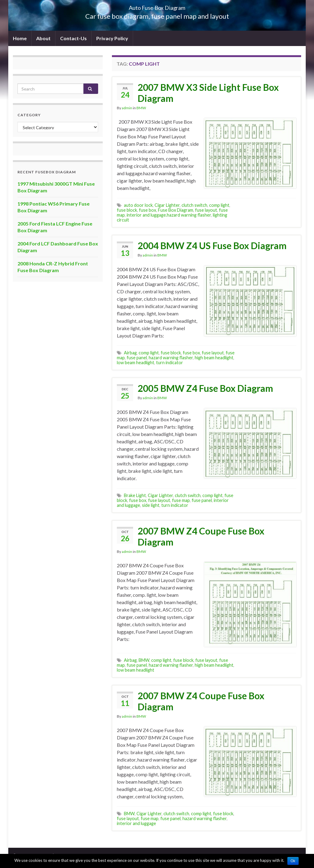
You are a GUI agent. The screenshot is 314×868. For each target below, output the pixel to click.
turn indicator (170, 363)
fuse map (181, 500)
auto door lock (138, 205)
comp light (219, 205)
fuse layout (206, 210)
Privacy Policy (112, 38)
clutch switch (194, 205)
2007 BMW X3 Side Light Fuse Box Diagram (208, 93)
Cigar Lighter (167, 205)
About (43, 38)
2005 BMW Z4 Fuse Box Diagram (205, 388)
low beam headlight (136, 363)
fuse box (147, 210)
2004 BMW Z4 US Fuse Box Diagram (212, 245)
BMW (141, 108)
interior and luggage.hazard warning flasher (169, 215)
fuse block (127, 210)
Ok (293, 861)
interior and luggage (136, 823)
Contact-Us (73, 38)
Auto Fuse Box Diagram (157, 6)
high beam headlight (214, 358)
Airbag (130, 353)
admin (127, 108)
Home (20, 38)
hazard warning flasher (171, 358)
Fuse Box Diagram (176, 210)
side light (151, 505)
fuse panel (137, 358)
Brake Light (135, 495)
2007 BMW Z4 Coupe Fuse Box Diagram (201, 536)
